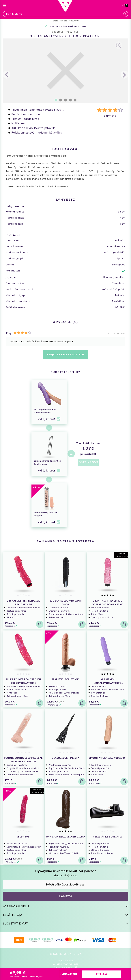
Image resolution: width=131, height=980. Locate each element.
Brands (64, 21)
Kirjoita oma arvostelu (65, 355)
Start (55, 21)
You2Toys (72, 32)
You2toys (74, 21)
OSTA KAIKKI (88, 462)
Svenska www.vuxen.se (65, 964)
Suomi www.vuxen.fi (65, 967)
